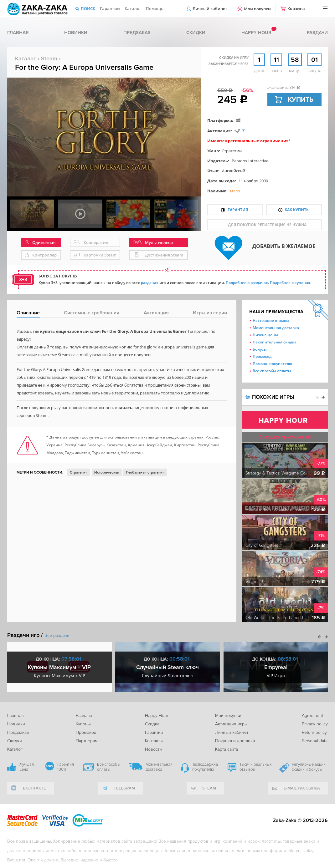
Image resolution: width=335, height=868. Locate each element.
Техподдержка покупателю (205, 767)
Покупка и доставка (235, 741)
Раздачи (317, 33)
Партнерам (87, 741)
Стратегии (232, 151)
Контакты (154, 741)
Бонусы (260, 349)
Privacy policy (315, 724)
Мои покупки (257, 9)
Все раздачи (57, 635)
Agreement (312, 716)
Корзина (296, 8)
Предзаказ (137, 33)
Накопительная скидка (275, 342)
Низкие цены (265, 335)
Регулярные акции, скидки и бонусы (309, 767)
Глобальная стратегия (145, 472)
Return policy (314, 732)
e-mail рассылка (302, 788)
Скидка (152, 724)
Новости (153, 749)
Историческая (107, 472)
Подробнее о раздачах (247, 283)
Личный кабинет (210, 8)
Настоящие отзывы (271, 320)
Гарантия (238, 210)
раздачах (150, 283)
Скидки (196, 33)
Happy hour (256, 33)
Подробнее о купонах (290, 283)
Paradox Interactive (250, 161)
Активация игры (231, 724)
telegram (124, 788)
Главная (18, 33)
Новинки (76, 33)
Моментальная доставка (276, 328)
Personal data (315, 741)
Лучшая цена (27, 767)
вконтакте (34, 788)
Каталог (133, 8)
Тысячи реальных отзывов (255, 767)
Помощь (155, 8)
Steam (49, 58)
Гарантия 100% (66, 767)
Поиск (88, 8)
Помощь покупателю (272, 364)
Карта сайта (227, 749)
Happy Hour (157, 716)
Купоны (83, 724)
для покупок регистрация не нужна (267, 225)
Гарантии (110, 8)
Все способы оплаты (272, 371)
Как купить (297, 210)
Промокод (262, 356)
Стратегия (79, 472)
